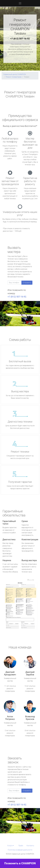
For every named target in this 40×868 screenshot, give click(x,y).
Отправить (27, 283)
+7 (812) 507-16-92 (20, 39)
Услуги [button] (10, 846)
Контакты (30, 846)
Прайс (21, 846)
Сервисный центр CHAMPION (15, 74)
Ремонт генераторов (14, 77)
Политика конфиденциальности (20, 850)
